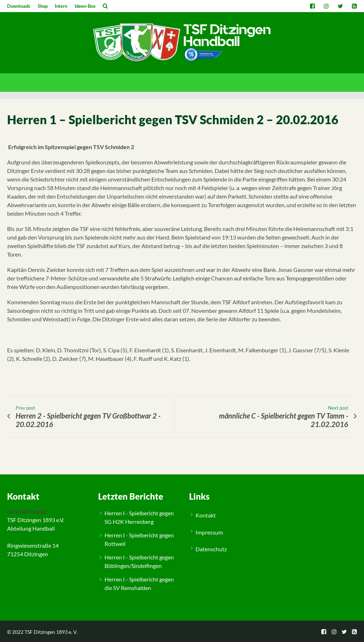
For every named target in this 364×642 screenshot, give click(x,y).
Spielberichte (27, 468)
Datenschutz (211, 549)
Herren (49, 468)
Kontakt (206, 515)
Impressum (209, 532)
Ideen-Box (85, 6)
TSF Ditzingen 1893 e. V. (51, 632)
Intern (61, 6)
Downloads (19, 6)
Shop (43, 6)
